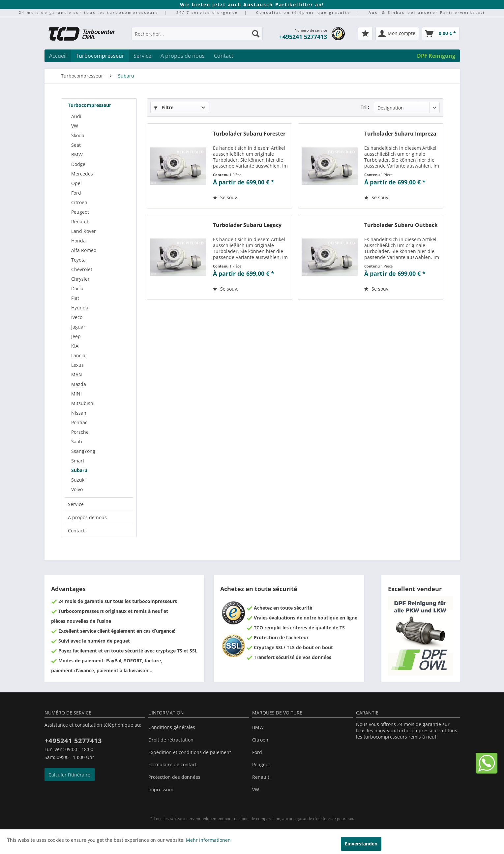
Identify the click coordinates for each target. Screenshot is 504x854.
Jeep (76, 336)
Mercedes (82, 174)
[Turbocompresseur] (100, 56)
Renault (80, 221)
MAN (77, 375)
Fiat (75, 298)
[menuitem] (197, 37)
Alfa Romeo (84, 250)
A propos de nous (87, 517)
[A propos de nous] (183, 56)
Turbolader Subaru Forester (249, 134)
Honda (78, 241)
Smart (78, 461)
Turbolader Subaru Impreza (400, 134)
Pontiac (79, 422)
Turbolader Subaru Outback (401, 225)
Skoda (78, 135)
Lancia (78, 355)
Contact (76, 531)
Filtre (164, 107)
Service (76, 504)
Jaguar (78, 327)
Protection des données (174, 777)
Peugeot (80, 212)
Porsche (80, 432)
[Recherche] (256, 34)
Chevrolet (82, 269)
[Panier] (441, 34)
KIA (75, 346)
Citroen (79, 202)
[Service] (142, 56)
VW (75, 126)
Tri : (365, 107)
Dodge (78, 164)
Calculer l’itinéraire (69, 775)
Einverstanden (361, 844)
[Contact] (224, 56)
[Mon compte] (397, 34)
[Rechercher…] (197, 34)
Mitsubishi (83, 403)
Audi (76, 116)
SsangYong (83, 451)
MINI (76, 394)
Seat (76, 145)
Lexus (77, 365)
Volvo (77, 489)
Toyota (78, 260)
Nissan (79, 413)
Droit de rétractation (171, 740)
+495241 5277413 (303, 37)
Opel (76, 183)
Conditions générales (172, 727)
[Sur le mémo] (226, 198)
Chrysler (80, 279)
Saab (77, 442)
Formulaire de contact (173, 764)
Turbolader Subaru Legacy (247, 225)
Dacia (77, 288)
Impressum (161, 790)
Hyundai (80, 308)
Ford (76, 193)
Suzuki (78, 480)
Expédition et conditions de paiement (190, 752)
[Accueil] (58, 56)
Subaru (79, 470)
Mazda (79, 384)
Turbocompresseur (89, 105)
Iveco (77, 317)
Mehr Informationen (208, 840)
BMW (77, 155)
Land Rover (84, 231)
